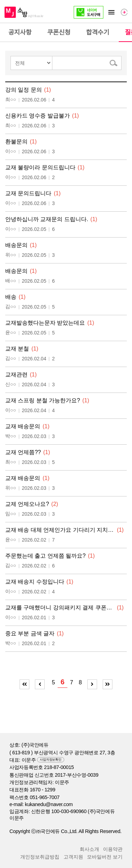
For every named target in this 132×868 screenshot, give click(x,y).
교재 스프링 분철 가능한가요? (43, 400)
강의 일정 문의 (24, 90)
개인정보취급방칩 (40, 857)
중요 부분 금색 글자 (30, 633)
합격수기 (98, 33)
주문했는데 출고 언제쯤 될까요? (45, 556)
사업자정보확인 (50, 760)
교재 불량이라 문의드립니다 (40, 167)
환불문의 (16, 142)
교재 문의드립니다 (28, 193)
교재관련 (16, 375)
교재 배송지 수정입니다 (35, 582)
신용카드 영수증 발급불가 (38, 116)
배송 (11, 297)
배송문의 (16, 245)
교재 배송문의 (23, 426)
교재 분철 (17, 349)
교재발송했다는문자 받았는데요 (45, 323)
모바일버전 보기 (105, 857)
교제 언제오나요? (27, 504)
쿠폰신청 (59, 33)
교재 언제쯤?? (23, 452)
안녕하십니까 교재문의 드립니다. (47, 219)
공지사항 (20, 33)
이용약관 (113, 849)
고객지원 (73, 857)
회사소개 (89, 849)
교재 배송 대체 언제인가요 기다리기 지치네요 (60, 530)
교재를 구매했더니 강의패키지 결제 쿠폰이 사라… (60, 608)
